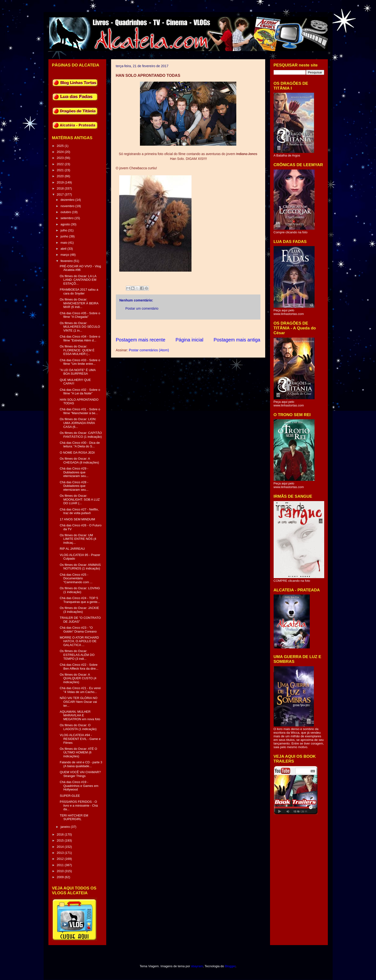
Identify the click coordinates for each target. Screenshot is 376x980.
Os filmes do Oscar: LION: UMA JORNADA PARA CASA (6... (78, 423)
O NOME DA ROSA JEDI (77, 453)
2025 (61, 146)
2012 (61, 859)
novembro (68, 206)
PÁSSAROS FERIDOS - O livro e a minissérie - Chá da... (79, 805)
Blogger (230, 966)
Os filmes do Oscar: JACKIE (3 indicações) (79, 610)
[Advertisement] (204, 328)
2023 (61, 158)
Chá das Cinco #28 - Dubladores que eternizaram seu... (74, 486)
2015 (61, 840)
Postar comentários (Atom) (149, 350)
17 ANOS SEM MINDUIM (77, 519)
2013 (61, 853)
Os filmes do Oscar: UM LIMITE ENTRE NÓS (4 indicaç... (78, 539)
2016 (61, 834)
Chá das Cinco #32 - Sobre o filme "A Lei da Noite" (80, 392)
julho (64, 230)
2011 (61, 865)
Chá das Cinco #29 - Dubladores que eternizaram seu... (74, 472)
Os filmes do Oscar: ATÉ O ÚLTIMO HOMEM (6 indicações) (78, 752)
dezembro (68, 200)
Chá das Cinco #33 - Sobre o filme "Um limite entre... (80, 362)
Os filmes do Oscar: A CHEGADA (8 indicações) (79, 461)
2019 (61, 182)
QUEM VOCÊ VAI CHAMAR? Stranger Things (80, 774)
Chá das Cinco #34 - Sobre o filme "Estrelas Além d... (80, 338)
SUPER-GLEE (70, 796)
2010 (61, 871)
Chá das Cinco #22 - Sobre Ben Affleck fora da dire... (79, 667)
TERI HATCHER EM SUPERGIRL (74, 817)
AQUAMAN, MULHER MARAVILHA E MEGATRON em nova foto (80, 715)
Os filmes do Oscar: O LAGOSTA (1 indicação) (78, 727)
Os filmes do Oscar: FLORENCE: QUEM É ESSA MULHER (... (77, 350)
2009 (61, 877)
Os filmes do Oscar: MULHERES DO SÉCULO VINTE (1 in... (80, 327)
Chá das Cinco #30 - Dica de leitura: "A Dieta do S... (80, 445)
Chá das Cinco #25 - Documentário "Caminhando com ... (76, 578)
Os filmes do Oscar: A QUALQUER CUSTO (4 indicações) (78, 678)
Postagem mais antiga (237, 340)
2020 (61, 176)
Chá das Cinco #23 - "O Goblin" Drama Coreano (78, 630)
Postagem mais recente (141, 340)
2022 (61, 164)
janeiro (66, 827)
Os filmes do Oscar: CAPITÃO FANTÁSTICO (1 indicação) (81, 435)
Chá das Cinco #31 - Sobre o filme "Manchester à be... (80, 411)
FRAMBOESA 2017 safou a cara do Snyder (79, 291)
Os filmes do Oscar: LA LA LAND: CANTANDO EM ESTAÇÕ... (78, 280)
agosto (66, 224)
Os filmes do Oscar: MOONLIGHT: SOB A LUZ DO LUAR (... (80, 499)
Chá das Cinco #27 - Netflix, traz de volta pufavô (79, 511)
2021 (61, 170)
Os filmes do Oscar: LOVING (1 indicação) (80, 590)
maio (64, 243)
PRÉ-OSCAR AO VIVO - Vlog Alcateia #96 (80, 268)
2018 (61, 188)
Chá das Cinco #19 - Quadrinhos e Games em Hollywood (79, 786)
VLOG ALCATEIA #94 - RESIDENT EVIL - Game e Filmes (80, 739)
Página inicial (189, 340)
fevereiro (67, 261)
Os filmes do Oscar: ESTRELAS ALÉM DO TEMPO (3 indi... (77, 655)
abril (64, 249)
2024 (61, 152)
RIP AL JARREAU (72, 549)
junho (65, 236)
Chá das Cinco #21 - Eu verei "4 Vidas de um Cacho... (80, 690)
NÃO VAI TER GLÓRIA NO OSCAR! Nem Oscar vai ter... (79, 702)
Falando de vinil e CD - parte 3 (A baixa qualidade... (81, 764)
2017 (61, 194)
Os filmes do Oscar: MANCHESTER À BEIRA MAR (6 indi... (79, 303)
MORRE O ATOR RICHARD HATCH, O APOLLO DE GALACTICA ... (79, 641)
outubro (66, 212)
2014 (61, 847)
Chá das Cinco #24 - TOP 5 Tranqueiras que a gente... (80, 600)
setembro (67, 218)
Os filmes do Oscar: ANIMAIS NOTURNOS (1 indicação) (80, 567)
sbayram (197, 966)
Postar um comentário (142, 308)
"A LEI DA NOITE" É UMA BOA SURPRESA (78, 372)
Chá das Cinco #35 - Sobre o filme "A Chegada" (80, 315)
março (65, 255)
